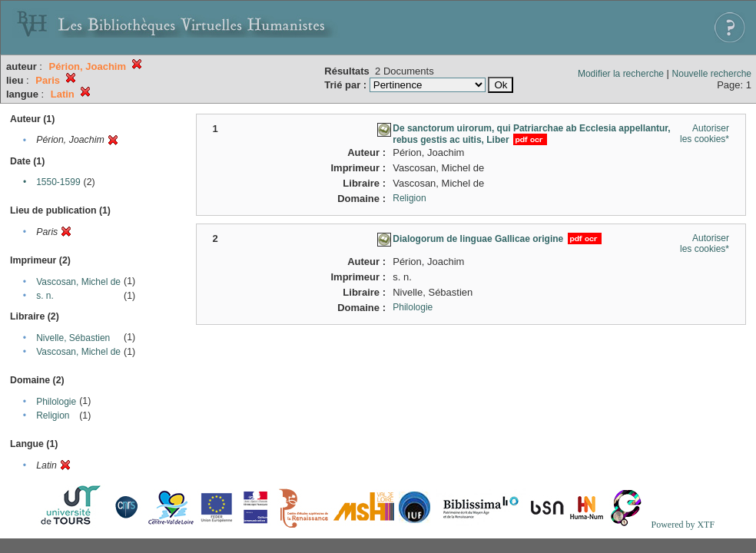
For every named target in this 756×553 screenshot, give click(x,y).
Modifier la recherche (621, 74)
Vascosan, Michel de (78, 282)
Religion (53, 416)
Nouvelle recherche (712, 74)
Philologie (56, 402)
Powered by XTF (683, 525)
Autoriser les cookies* (705, 134)
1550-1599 (58, 182)
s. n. (45, 296)
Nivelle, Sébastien (73, 338)
